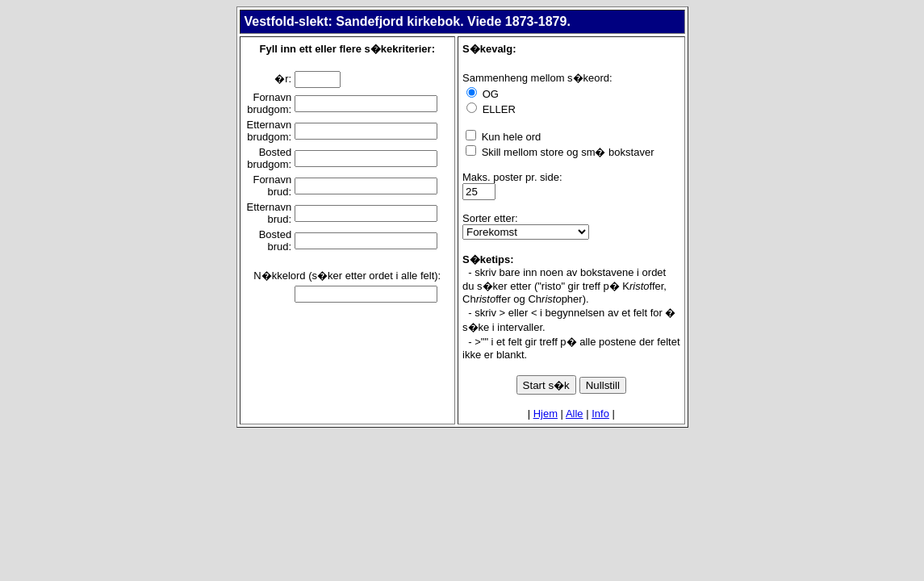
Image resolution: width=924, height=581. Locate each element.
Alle (575, 414)
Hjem (546, 414)
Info (600, 414)
